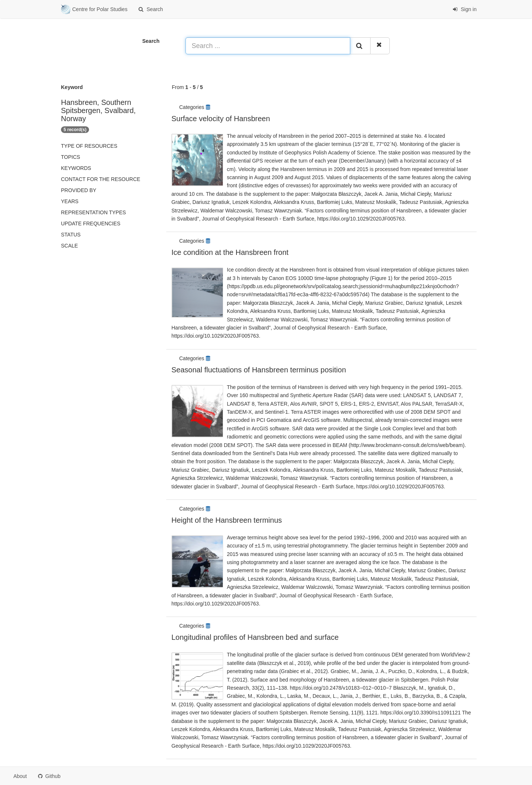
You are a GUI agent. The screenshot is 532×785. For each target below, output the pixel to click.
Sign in (465, 9)
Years (70, 201)
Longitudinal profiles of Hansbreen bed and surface (255, 637)
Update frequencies (91, 223)
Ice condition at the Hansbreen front (230, 252)
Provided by (79, 190)
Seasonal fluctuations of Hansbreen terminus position (259, 370)
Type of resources (89, 146)
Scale (69, 246)
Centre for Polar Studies (94, 10)
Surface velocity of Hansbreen (221, 119)
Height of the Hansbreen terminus (227, 520)
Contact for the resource (101, 179)
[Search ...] (268, 46)
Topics (71, 157)
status (71, 235)
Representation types (93, 212)
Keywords (76, 168)
